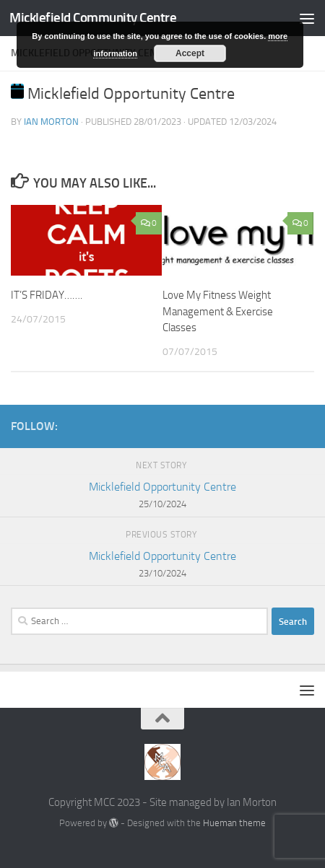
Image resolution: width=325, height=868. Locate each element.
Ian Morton (51, 122)
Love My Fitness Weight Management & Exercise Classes (218, 311)
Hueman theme (234, 823)
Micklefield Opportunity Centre (162, 496)
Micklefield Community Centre (93, 18)
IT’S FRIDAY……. (47, 295)
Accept (190, 53)
